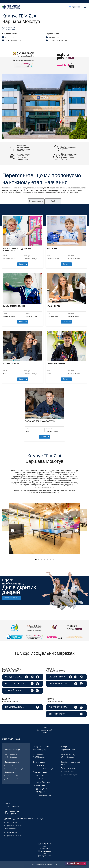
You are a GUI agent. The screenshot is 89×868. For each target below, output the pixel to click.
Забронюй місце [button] (12, 598)
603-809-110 (12, 822)
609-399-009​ (12, 833)
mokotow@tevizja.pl (13, 40)
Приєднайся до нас (76, 863)
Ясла (44, 846)
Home (44, 728)
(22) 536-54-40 (41, 789)
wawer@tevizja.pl (71, 775)
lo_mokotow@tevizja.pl (58, 40)
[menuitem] (75, 7)
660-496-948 (41, 766)
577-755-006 (40, 779)
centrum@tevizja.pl (43, 782)
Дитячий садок (44, 849)
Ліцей (45, 854)
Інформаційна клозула (45, 856)
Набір (44, 732)
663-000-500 (54, 37)
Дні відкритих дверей (44, 730)
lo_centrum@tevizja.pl (44, 795)
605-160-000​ (69, 772)
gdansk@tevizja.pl (14, 826)
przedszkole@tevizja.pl (44, 769)
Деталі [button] (23, 264)
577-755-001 (40, 792)
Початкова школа (44, 851)
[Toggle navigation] (85, 7)
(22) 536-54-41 (41, 776)
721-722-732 (9, 37)
